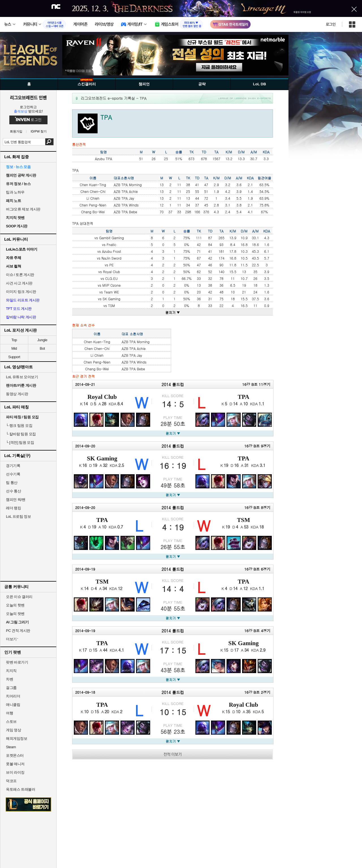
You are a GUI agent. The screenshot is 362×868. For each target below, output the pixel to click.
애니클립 (13, 705)
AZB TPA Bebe (125, 212)
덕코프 (11, 781)
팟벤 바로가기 (17, 662)
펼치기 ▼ (173, 312)
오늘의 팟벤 (15, 614)
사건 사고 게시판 (19, 283)
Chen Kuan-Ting (93, 185)
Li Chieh (93, 198)
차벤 (9, 679)
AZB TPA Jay (124, 198)
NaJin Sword (111, 258)
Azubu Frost (112, 251)
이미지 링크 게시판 (21, 292)
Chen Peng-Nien (93, 205)
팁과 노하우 (15, 192)
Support (14, 357)
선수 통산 (13, 491)
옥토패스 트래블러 (21, 789)
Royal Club (111, 272)
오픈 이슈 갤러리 (19, 597)
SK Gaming (112, 299)
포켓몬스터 (15, 755)
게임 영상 (13, 730)
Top (14, 340)
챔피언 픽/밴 (16, 500)
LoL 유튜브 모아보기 (22, 377)
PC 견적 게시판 (18, 631)
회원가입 (16, 131)
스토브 (11, 722)
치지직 (11, 671)
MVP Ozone (112, 285)
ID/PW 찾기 (39, 131)
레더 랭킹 (13, 508)
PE (112, 265)
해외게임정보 (17, 738)
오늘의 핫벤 (15, 605)
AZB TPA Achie (126, 191)
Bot (42, 348)
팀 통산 (12, 483)
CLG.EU (111, 278)
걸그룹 (11, 688)
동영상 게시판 (17, 394)
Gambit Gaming (111, 238)
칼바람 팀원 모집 (21, 434)
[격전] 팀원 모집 (20, 442)
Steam (11, 747)
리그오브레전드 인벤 (28, 97)
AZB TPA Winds (126, 205)
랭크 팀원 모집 (19, 426)
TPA (243, 397)
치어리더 (13, 696)
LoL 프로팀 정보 (18, 516)
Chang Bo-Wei (93, 212)
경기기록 (13, 466)
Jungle (42, 340)
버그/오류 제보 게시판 (23, 209)
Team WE (112, 292)
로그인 (331, 24)
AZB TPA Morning (128, 185)
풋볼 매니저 (15, 764)
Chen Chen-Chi (93, 191)
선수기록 (13, 474)
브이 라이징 (15, 772)
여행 (9, 713)
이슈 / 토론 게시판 (20, 275)
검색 (49, 142)
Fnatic (111, 244)
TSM (111, 305)
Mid (14, 348)
